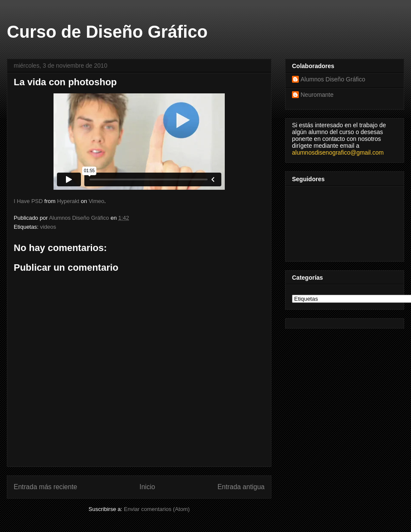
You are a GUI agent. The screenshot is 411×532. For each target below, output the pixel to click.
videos (48, 227)
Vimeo (97, 201)
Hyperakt (68, 201)
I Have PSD (28, 201)
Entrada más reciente (45, 487)
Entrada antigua (241, 487)
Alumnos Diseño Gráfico (333, 79)
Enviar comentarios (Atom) (157, 509)
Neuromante (317, 95)
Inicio (147, 487)
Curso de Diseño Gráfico (107, 32)
